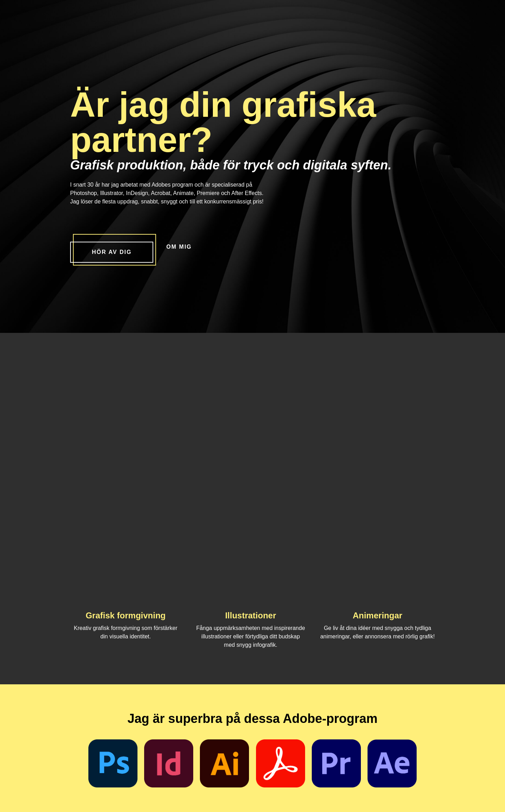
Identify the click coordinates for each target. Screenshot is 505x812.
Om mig (179, 247)
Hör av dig (112, 252)
